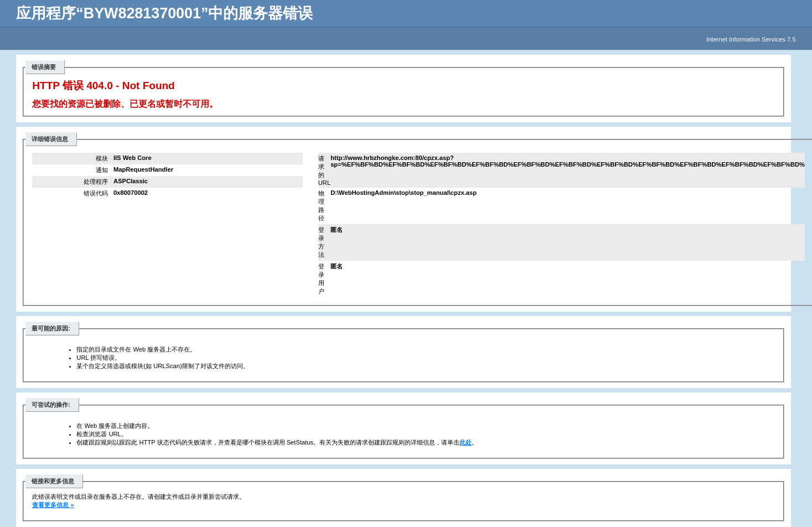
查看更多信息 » (53, 505)
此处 (466, 442)
